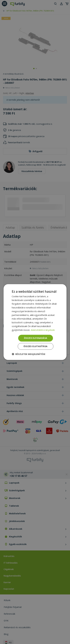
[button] (29, 354)
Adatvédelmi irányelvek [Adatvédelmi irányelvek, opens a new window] (43, 330)
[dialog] (35, 322)
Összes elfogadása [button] (36, 338)
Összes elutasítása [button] (35, 346)
